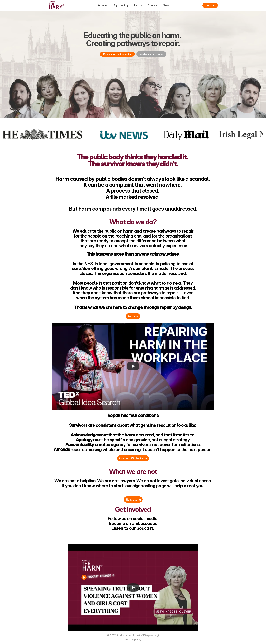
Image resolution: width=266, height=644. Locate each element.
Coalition (153, 5)
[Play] (133, 366)
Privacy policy (133, 639)
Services (133, 316)
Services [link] (102, 5)
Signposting (133, 499)
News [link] (166, 5)
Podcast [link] (139, 5)
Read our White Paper (133, 458)
